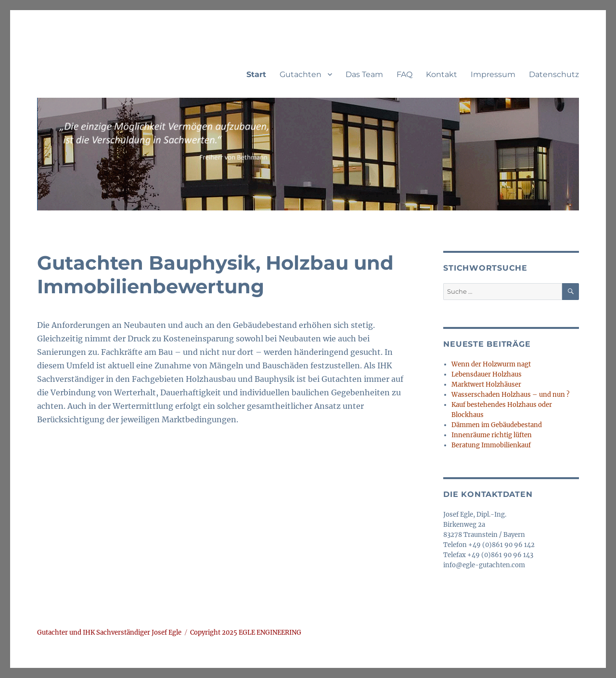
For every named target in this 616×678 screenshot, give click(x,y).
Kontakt (442, 74)
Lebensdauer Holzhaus (487, 374)
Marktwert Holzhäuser (486, 385)
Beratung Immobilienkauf (491, 445)
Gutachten (301, 74)
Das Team (364, 74)
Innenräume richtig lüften (492, 435)
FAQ (404, 74)
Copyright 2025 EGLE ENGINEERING (246, 632)
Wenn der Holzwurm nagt (491, 364)
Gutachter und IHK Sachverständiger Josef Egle (109, 632)
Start (256, 74)
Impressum (493, 74)
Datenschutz (554, 74)
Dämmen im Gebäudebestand (497, 425)
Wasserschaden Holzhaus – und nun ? (510, 395)
